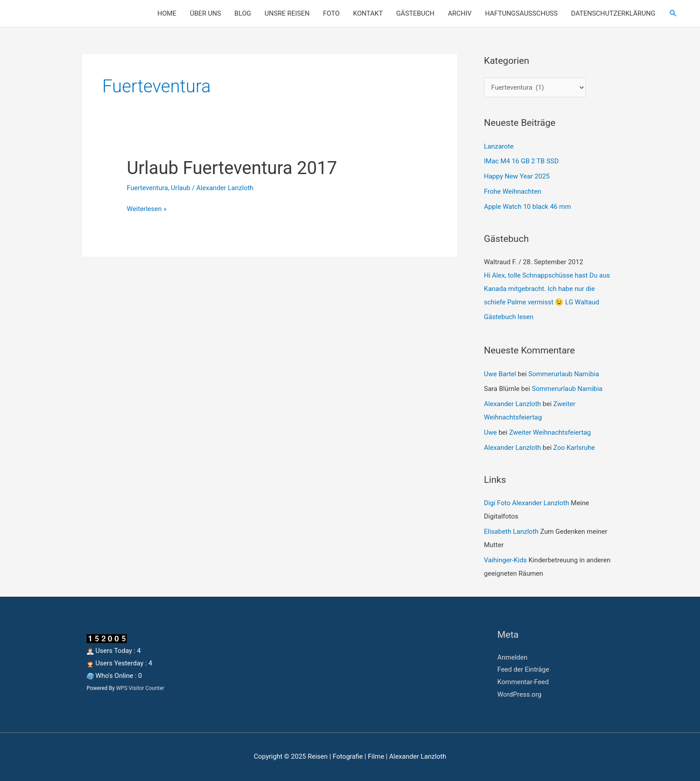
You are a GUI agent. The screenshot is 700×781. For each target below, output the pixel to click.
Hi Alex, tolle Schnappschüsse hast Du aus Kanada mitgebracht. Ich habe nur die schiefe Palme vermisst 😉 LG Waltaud (547, 289)
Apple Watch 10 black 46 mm (527, 207)
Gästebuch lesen (509, 317)
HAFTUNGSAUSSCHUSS (521, 13)
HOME (167, 13)
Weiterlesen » (147, 208)
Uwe (490, 432)
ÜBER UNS (205, 13)
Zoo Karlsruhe (574, 448)
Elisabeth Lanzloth (511, 532)
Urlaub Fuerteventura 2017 (232, 168)
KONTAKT (368, 13)
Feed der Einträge (523, 669)
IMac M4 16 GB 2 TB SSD (521, 161)
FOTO (331, 13)
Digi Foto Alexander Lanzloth (527, 503)
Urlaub (181, 188)
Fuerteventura (147, 188)
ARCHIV (460, 13)
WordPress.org (519, 694)
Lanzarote (499, 146)
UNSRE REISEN (287, 13)
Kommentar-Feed (523, 682)
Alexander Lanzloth (512, 404)
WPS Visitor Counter (140, 688)
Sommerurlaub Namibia (564, 374)
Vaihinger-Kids (505, 560)
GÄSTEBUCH (415, 13)
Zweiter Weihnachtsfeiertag (550, 432)
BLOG (243, 13)
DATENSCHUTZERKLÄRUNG (613, 13)
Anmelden (512, 657)
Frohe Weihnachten (512, 191)
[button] (673, 13)
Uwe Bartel (500, 374)
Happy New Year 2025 (517, 176)
